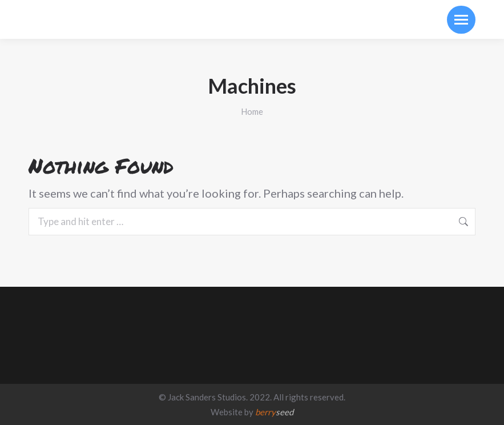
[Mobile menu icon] (461, 20)
